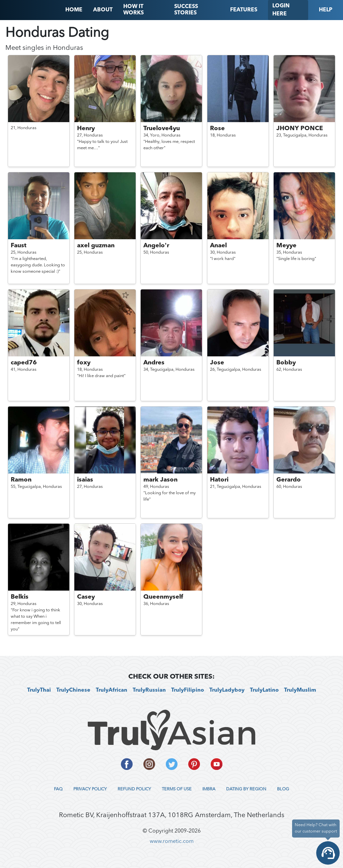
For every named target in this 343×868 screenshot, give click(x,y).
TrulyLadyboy (227, 690)
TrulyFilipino (188, 690)
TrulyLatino (264, 690)
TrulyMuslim (300, 690)
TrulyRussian (149, 690)
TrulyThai (39, 690)
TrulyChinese (73, 690)
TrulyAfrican (112, 690)
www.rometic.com (172, 842)
